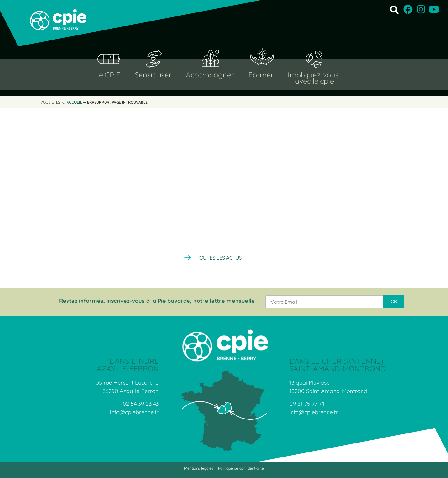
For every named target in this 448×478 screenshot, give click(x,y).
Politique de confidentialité (241, 468)
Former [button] (261, 75)
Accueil (74, 102)
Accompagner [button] (210, 75)
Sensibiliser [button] (153, 75)
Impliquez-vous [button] (313, 75)
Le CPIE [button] (108, 75)
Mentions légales (199, 468)
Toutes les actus (219, 258)
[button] (394, 9)
